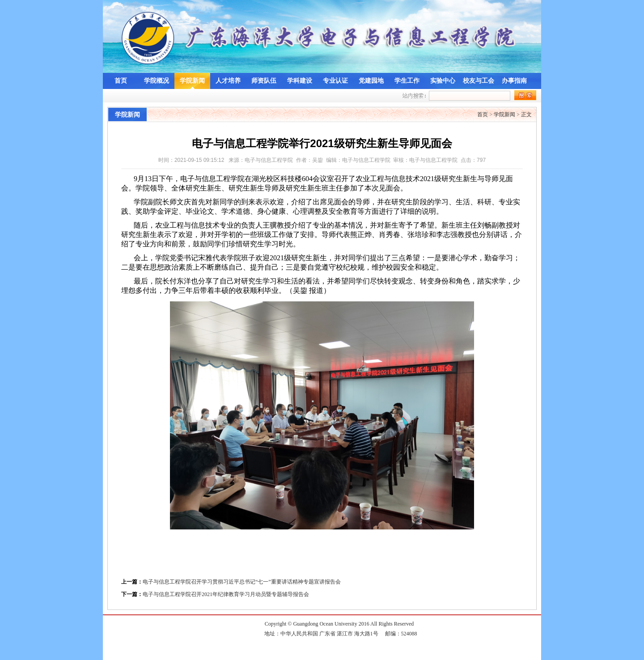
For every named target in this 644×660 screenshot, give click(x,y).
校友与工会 (479, 81)
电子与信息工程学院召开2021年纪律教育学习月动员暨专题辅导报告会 (226, 594)
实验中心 (443, 81)
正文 (526, 114)
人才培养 (228, 81)
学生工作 (407, 81)
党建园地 (371, 81)
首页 (121, 81)
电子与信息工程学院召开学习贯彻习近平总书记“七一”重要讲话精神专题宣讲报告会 (242, 582)
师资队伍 (264, 81)
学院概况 (157, 81)
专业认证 (335, 81)
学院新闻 (192, 81)
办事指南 (514, 81)
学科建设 (300, 81)
